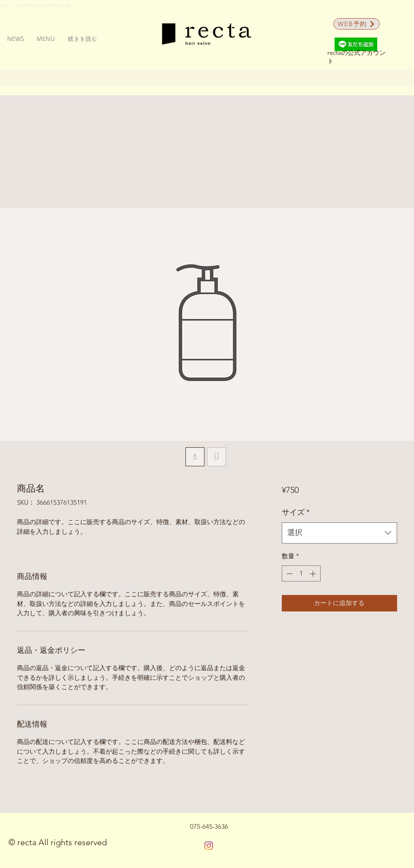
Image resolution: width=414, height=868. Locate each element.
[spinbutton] (301, 574)
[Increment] (314, 574)
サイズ (296, 512)
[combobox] (339, 533)
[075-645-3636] (209, 827)
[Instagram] (209, 846)
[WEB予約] (357, 24)
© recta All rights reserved (58, 842)
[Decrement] (289, 574)
